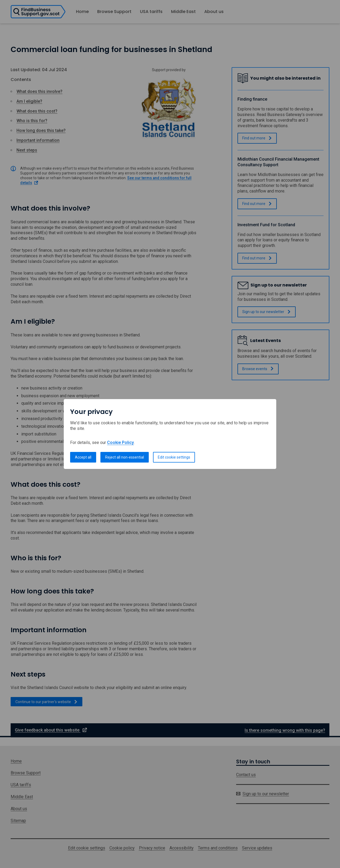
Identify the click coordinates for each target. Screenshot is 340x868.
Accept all (83, 457)
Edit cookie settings (174, 457)
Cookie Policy (120, 442)
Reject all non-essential (125, 457)
